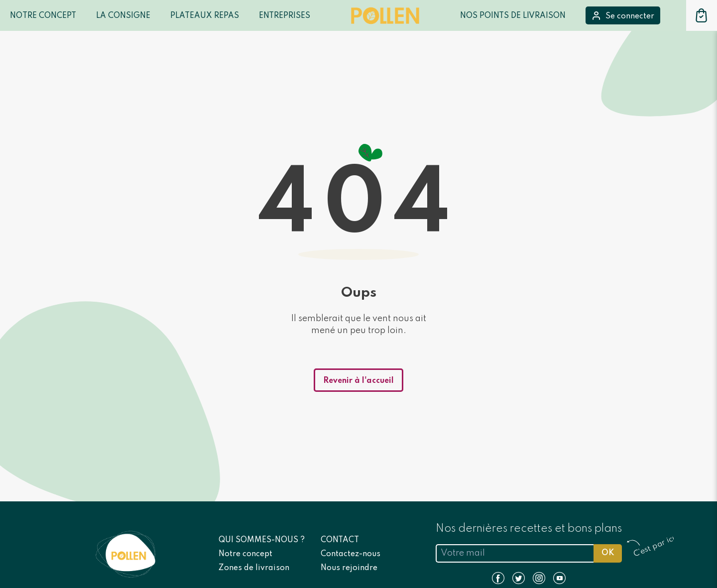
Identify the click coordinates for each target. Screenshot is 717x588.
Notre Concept (43, 16)
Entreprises (285, 16)
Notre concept (245, 554)
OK (608, 553)
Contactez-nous (351, 554)
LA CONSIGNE (123, 16)
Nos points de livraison (513, 16)
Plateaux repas (205, 16)
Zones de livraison (254, 568)
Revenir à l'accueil (358, 381)
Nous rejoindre (349, 568)
